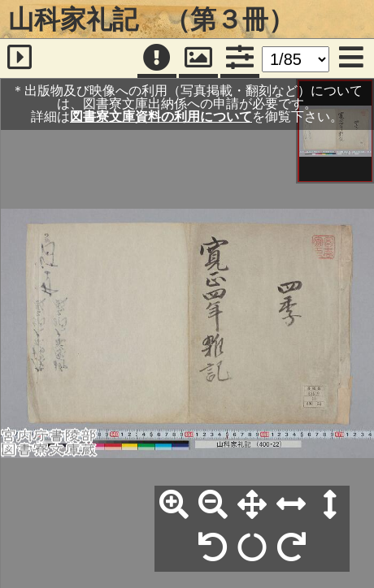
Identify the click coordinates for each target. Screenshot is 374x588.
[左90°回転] (213, 548)
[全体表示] (252, 505)
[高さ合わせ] (330, 505)
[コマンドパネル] (240, 58)
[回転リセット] (252, 548)
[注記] (157, 58)
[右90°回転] (291, 548)
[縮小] (213, 505)
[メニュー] (351, 58)
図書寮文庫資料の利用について (161, 117)
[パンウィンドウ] (198, 58)
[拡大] (174, 505)
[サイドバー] (20, 58)
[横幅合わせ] (291, 505)
